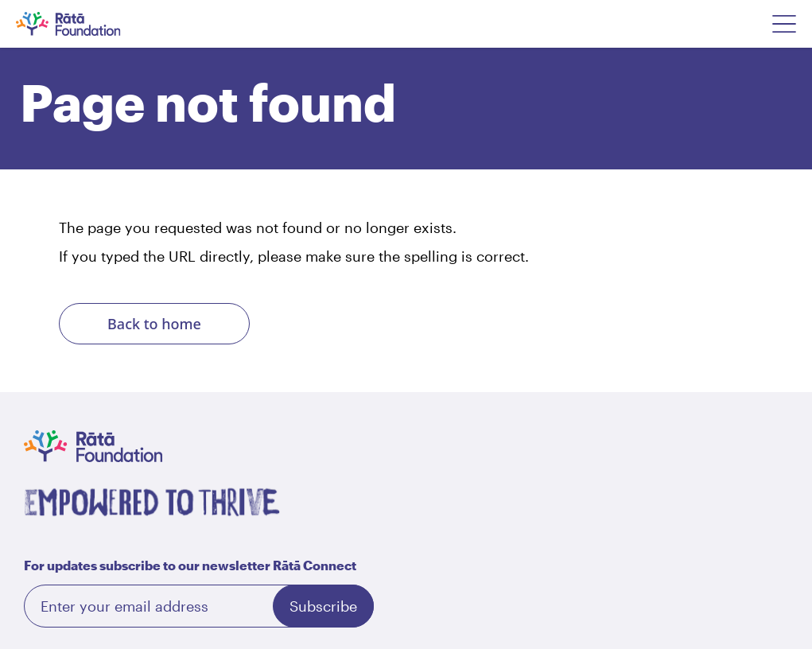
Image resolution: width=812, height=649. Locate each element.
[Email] (199, 606)
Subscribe (323, 606)
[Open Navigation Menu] (784, 24)
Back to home (154, 324)
